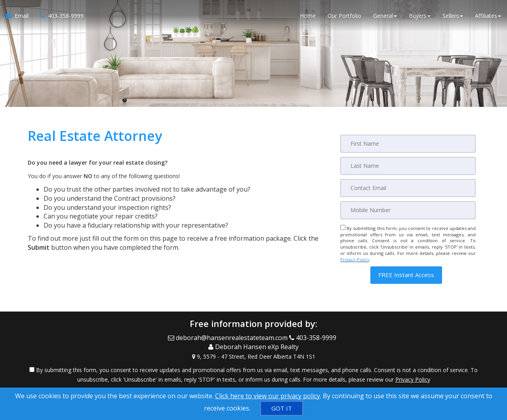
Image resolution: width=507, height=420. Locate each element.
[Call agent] (59, 16)
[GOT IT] (282, 408)
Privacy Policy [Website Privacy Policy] (355, 259)
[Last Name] (408, 166)
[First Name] (408, 144)
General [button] (385, 16)
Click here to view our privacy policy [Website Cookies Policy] (268, 396)
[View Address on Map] (253, 356)
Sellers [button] (453, 16)
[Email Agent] (20, 16)
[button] (406, 275)
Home (308, 16)
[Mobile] (408, 210)
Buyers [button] (420, 16)
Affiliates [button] (488, 16)
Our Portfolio (344, 16)
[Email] (408, 188)
